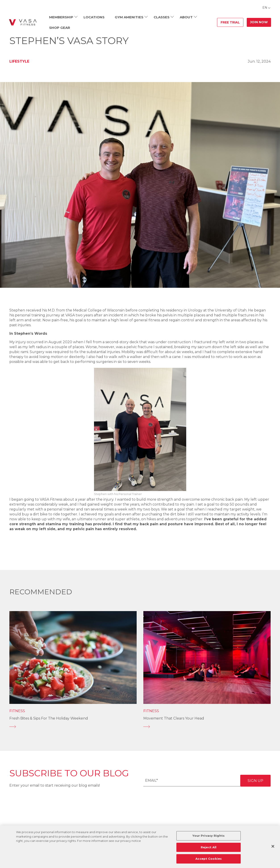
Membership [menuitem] (61, 17)
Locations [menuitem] (94, 17)
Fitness (17, 711)
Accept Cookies (209, 859)
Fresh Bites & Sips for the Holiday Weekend (49, 718)
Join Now (259, 22)
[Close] (273, 846)
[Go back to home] (23, 22)
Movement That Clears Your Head (174, 718)
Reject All (209, 847)
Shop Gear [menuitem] (60, 28)
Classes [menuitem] (162, 17)
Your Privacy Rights (208, 836)
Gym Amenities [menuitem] (129, 17)
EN (265, 8)
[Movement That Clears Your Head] (207, 727)
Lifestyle (19, 61)
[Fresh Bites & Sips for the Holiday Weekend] (73, 727)
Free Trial (230, 22)
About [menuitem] (186, 17)
